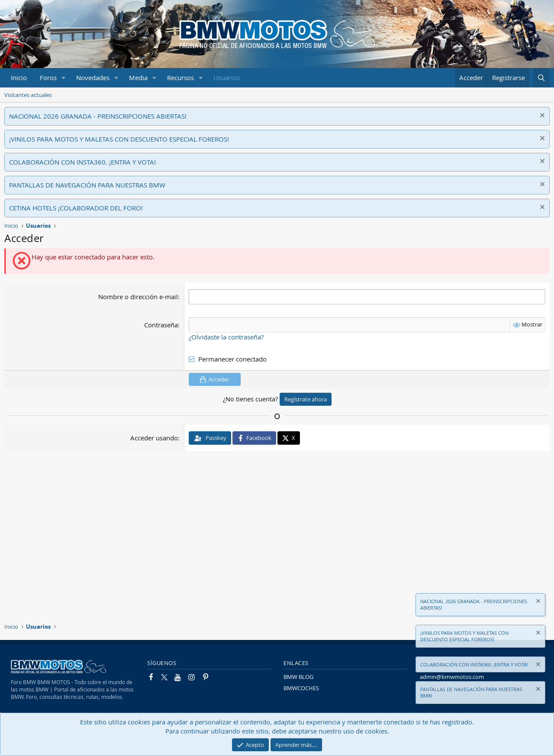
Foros (48, 78)
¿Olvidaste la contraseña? (226, 337)
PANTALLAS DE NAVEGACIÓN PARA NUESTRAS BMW (87, 185)
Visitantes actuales (28, 95)
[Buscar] (541, 78)
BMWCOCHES (301, 688)
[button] (64, 78)
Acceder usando (154, 438)
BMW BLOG (298, 677)
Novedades (93, 78)
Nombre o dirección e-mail (138, 297)
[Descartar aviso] (541, 116)
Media (138, 78)
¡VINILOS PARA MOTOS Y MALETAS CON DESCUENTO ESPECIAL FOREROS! (119, 139)
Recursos (180, 78)
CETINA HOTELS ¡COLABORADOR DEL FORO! (76, 208)
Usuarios (227, 78)
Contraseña (161, 325)
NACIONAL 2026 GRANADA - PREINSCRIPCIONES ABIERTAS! (98, 116)
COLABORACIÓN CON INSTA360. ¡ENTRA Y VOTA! (82, 162)
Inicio (19, 78)
